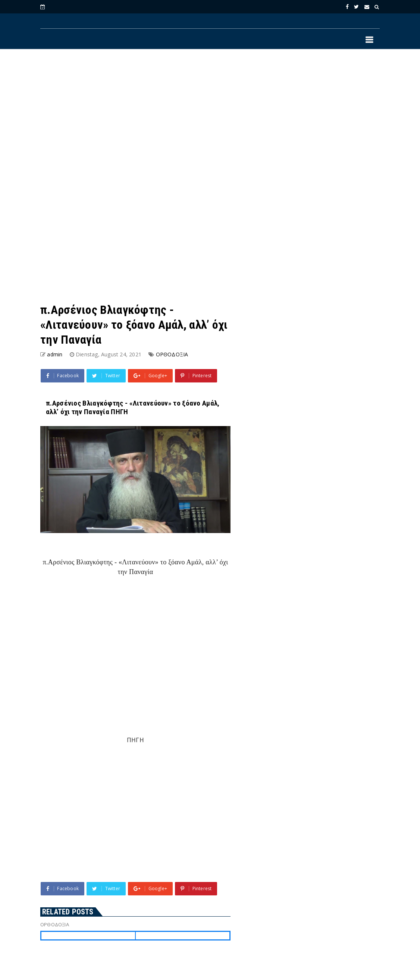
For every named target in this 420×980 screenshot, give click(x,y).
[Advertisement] (210, 116)
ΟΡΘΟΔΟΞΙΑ (172, 354)
